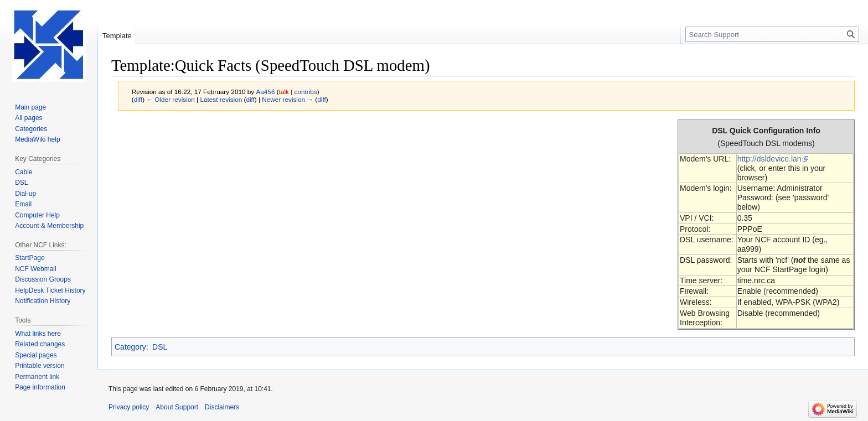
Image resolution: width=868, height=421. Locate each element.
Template (117, 36)
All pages (29, 118)
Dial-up (25, 194)
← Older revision (170, 99)
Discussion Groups (43, 279)
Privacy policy (129, 407)
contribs (306, 92)
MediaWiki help (37, 139)
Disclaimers (222, 407)
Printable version (40, 366)
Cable (24, 172)
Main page (30, 107)
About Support (177, 407)
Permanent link (37, 377)
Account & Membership (49, 226)
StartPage (30, 258)
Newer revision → (288, 99)
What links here (38, 334)
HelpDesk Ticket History (50, 290)
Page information (40, 387)
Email (23, 204)
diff (138, 99)
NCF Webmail (35, 269)
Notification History (43, 301)
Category (130, 347)
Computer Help (37, 215)
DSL (160, 347)
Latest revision (221, 99)
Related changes (40, 344)
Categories (31, 129)
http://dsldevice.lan (769, 159)
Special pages (36, 355)
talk (284, 92)
